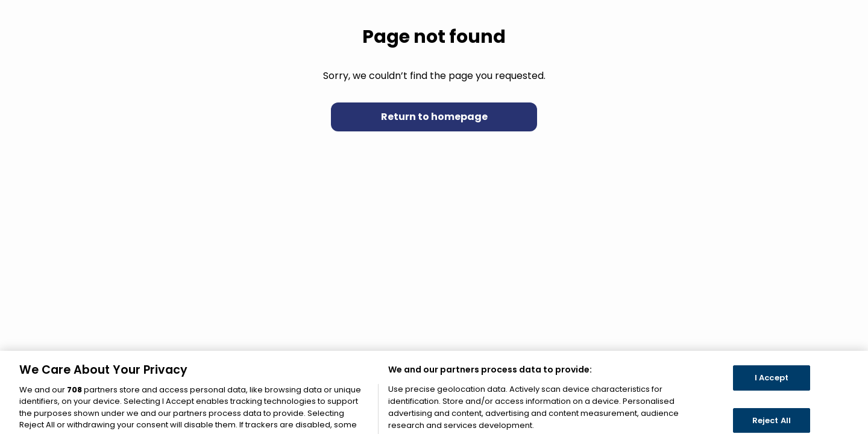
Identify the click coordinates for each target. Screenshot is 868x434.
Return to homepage (434, 117)
